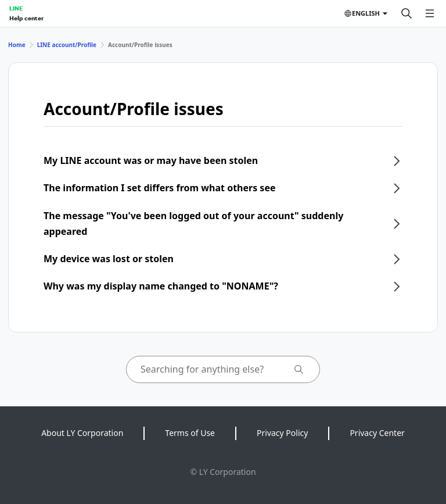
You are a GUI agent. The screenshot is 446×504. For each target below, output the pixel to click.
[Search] (407, 13)
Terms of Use (190, 433)
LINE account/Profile (67, 45)
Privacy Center (377, 433)
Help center (26, 18)
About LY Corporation (82, 433)
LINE (16, 8)
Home (17, 45)
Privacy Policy (282, 433)
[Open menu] (430, 13)
